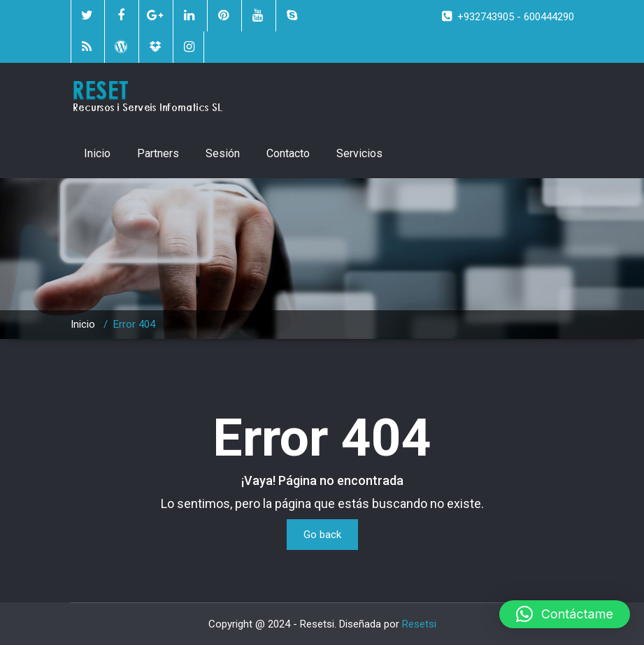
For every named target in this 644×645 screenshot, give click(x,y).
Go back (322, 535)
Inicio (97, 153)
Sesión (223, 153)
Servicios (359, 153)
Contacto (288, 153)
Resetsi (419, 624)
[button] (565, 614)
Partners (158, 153)
